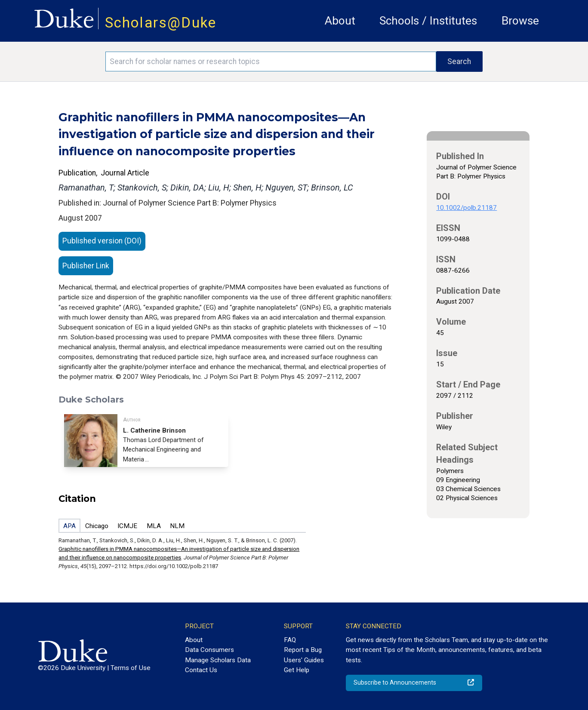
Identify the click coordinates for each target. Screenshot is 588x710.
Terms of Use (131, 668)
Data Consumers (209, 650)
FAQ (290, 640)
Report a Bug (303, 650)
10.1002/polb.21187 (466, 208)
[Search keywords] (271, 61)
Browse (520, 21)
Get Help (297, 670)
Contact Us (201, 670)
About (340, 21)
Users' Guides (304, 660)
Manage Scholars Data (218, 660)
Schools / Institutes (428, 21)
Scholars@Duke (161, 23)
